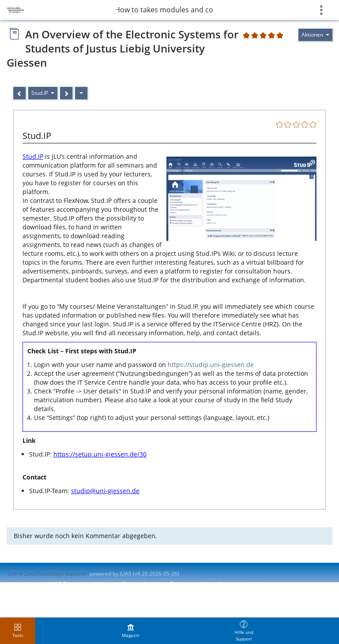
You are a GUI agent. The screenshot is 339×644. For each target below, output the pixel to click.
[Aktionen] (81, 93)
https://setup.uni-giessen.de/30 (100, 454)
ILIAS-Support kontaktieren (82, 584)
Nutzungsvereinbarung (247, 584)
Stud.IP (33, 156)
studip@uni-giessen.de (105, 491)
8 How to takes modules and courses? (165, 10)
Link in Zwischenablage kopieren (47, 574)
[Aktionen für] (315, 35)
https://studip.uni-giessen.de (211, 365)
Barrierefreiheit (142, 584)
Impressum (27, 584)
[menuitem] (131, 631)
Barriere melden (190, 584)
